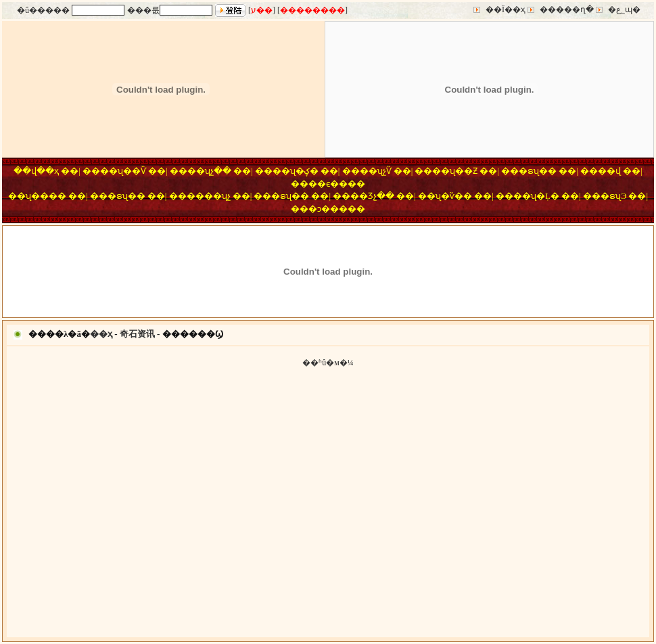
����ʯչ (209, 196)
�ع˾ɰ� (624, 9)
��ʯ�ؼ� (296, 171)
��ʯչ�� (209, 171)
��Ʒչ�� (372, 196)
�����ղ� (567, 9)
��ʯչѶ (376, 171)
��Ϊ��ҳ (506, 9)
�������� (312, 10)
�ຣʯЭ (614, 196)
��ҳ (101, 334)
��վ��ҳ (36, 171)
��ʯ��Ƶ (455, 171)
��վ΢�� (609, 171)
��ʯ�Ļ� (536, 196)
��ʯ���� (37, 196)
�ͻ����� (337, 209)
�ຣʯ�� (538, 171)
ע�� (262, 10)
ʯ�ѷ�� (454, 196)
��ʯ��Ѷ (123, 171)
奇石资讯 (137, 334)
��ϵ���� (337, 184)
